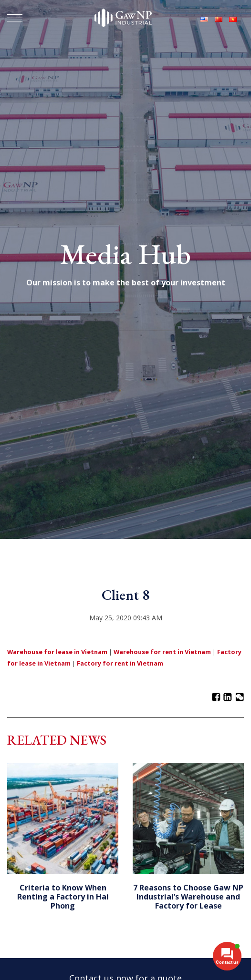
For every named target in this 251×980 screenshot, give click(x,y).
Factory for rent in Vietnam (120, 663)
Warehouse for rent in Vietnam (162, 652)
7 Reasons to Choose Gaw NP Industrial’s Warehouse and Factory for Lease (188, 897)
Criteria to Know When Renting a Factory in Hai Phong (63, 897)
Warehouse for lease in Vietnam (57, 652)
